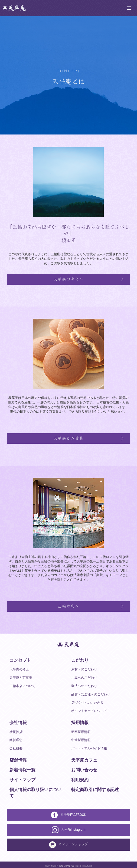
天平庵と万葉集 (68, 438)
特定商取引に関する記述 (95, 789)
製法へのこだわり (84, 686)
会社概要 (16, 748)
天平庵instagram (69, 830)
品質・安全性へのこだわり (91, 694)
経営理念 (16, 740)
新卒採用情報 (81, 732)
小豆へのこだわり (84, 677)
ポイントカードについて (89, 711)
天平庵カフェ (84, 760)
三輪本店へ (68, 606)
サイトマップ (22, 780)
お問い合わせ (84, 770)
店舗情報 (18, 760)
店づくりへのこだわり (87, 702)
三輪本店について (22, 686)
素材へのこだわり (84, 669)
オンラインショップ (68, 844)
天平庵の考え (19, 669)
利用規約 (80, 780)
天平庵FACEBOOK (69, 815)
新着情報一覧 (22, 770)
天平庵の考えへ (68, 279)
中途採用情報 (81, 740)
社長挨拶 (16, 732)
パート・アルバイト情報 (89, 748)
